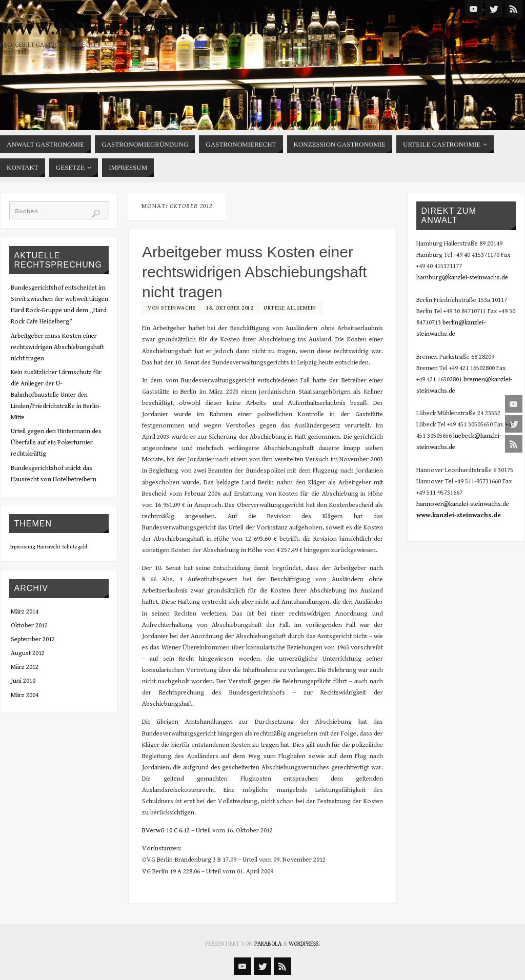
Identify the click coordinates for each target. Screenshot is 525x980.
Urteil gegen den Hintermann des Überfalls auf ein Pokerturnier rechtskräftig (56, 443)
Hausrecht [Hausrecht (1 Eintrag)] (49, 547)
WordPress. (304, 944)
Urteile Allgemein (290, 308)
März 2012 (25, 667)
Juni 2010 (23, 681)
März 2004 (25, 695)
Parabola (268, 944)
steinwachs (178, 308)
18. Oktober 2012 (229, 308)
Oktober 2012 (29, 626)
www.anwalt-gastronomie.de (149, 29)
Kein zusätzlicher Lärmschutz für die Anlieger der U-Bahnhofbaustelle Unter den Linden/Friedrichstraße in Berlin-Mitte (56, 395)
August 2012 (28, 653)
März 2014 (25, 612)
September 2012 (33, 639)
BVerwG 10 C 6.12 (166, 831)
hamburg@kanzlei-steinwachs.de (462, 278)
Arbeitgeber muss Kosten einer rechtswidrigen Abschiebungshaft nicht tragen (255, 272)
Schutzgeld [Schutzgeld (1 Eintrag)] (75, 547)
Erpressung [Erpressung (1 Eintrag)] (22, 547)
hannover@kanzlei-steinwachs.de (463, 504)
